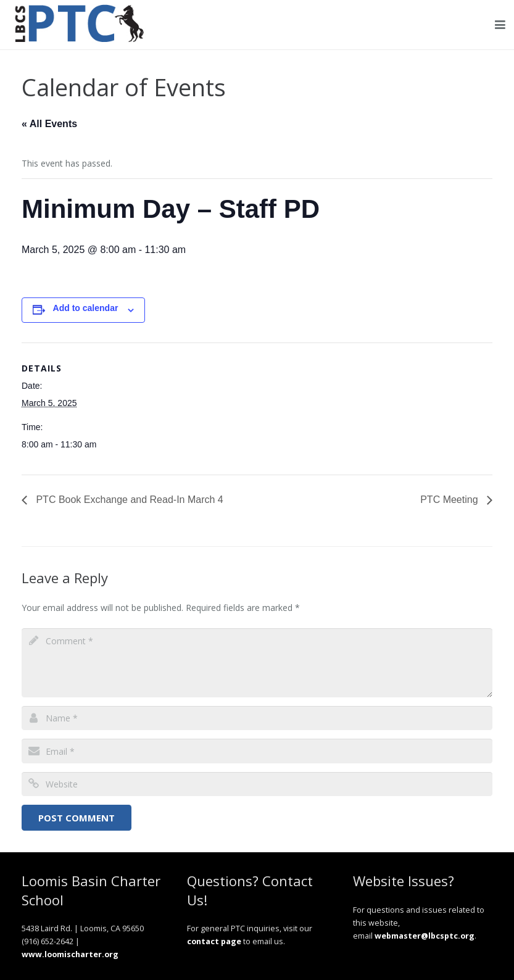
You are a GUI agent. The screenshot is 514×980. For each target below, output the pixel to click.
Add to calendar (86, 308)
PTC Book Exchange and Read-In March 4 (128, 500)
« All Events (49, 124)
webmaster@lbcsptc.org (425, 936)
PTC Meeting (450, 500)
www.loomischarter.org (70, 954)
